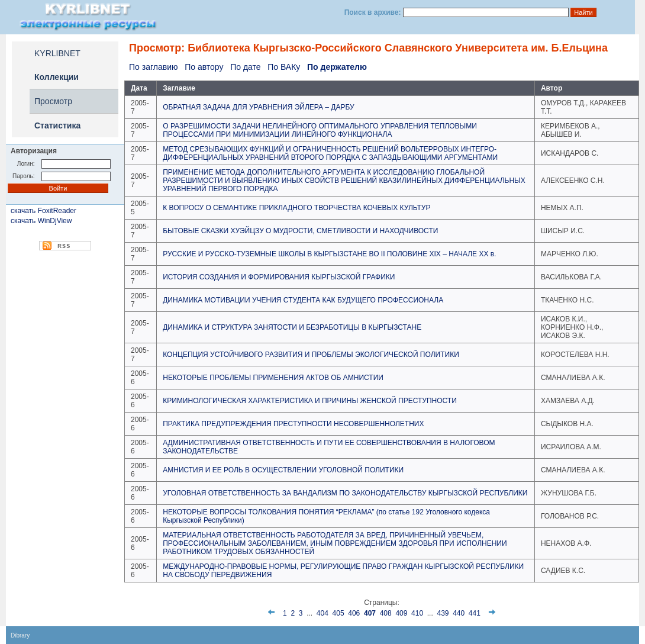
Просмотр (53, 101)
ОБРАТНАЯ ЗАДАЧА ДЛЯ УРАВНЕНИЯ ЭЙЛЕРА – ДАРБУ (258, 107)
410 (417, 613)
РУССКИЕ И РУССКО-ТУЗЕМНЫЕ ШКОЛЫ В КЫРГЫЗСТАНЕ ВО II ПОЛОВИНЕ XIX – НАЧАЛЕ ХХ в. (329, 254)
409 (401, 613)
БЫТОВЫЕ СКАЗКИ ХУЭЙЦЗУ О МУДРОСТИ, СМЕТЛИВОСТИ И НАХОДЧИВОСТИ (300, 231)
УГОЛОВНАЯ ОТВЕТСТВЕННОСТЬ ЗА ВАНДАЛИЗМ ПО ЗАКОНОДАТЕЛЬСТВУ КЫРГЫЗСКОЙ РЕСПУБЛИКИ (345, 493)
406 (354, 613)
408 (386, 613)
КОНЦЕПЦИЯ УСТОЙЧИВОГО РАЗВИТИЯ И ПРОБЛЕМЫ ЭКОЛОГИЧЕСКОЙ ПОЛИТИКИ (311, 355)
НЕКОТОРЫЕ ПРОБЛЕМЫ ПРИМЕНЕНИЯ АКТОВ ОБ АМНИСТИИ (273, 378)
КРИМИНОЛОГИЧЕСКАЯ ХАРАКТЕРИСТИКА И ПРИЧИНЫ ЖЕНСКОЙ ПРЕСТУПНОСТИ (310, 401)
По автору (204, 67)
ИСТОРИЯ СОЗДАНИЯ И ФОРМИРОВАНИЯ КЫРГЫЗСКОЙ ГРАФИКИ (279, 277)
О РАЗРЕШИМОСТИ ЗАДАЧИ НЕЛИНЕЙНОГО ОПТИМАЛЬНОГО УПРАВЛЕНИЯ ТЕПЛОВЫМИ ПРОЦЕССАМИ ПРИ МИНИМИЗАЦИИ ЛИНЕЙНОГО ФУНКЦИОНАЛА (320, 130)
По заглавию (153, 67)
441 (475, 613)
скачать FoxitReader (43, 211)
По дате (245, 67)
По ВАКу (284, 67)
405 (338, 613)
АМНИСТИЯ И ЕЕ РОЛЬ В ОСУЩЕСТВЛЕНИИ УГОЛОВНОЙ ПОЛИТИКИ (283, 470)
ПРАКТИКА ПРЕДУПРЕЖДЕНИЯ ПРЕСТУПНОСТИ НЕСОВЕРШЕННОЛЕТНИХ (293, 424)
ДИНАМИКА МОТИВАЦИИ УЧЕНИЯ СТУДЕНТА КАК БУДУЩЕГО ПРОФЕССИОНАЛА (303, 300)
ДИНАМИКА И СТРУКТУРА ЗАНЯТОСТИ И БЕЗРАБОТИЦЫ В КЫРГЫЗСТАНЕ (292, 327)
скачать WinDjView (41, 221)
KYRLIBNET (57, 53)
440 (459, 613)
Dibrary (20, 635)
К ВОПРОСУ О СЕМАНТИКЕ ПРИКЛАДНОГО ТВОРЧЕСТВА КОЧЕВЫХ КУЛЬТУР (296, 208)
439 (443, 613)
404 (322, 613)
